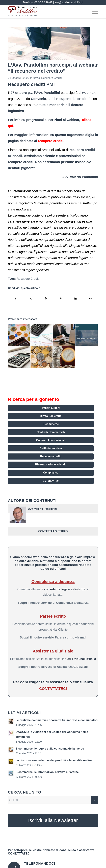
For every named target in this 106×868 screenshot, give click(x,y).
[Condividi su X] (31, 299)
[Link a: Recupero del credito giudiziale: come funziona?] (42, 335)
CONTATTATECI (53, 689)
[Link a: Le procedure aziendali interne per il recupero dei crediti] (19, 335)
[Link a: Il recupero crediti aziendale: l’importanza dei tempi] (64, 335)
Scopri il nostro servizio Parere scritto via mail (53, 637)
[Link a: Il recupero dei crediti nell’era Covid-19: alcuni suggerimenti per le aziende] (42, 357)
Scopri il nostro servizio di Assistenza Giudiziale (53, 667)
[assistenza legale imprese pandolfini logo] (44, 12)
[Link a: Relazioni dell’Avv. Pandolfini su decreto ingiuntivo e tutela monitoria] (86, 335)
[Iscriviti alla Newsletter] (53, 820)
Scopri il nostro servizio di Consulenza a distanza (53, 603)
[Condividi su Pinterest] (61, 299)
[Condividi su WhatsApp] (46, 299)
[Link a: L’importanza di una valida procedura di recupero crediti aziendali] (64, 357)
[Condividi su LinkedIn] (75, 299)
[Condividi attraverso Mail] (90, 299)
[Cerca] (53, 800)
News (36, 78)
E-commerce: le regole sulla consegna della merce (50, 749)
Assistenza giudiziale (53, 651)
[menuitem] (94, 12)
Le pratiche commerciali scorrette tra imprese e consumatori (56, 720)
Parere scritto (53, 616)
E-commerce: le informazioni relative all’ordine (47, 772)
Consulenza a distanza (53, 581)
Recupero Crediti (51, 78)
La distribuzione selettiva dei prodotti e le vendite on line (54, 760)
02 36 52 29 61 (43, 2)
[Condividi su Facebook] (16, 299)
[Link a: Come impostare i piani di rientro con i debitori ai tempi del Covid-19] (19, 357)
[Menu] (94, 12)
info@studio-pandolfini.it (69, 2)
